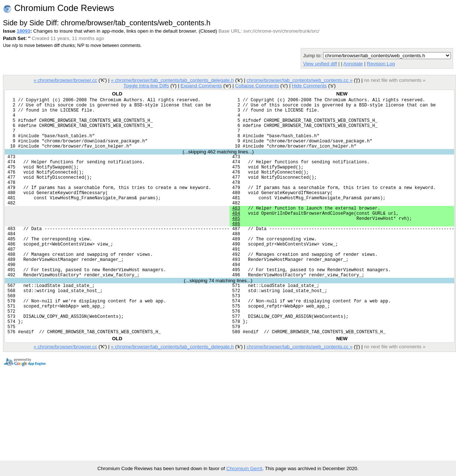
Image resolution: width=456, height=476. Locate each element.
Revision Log (381, 64)
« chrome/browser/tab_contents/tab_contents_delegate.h (172, 80)
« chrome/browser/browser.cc (65, 80)
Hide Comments (309, 86)
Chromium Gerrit (244, 468)
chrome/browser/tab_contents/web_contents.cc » (300, 80)
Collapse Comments (257, 86)
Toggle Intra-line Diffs (146, 86)
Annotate (353, 64)
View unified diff (320, 64)
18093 (24, 31)
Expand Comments (201, 86)
